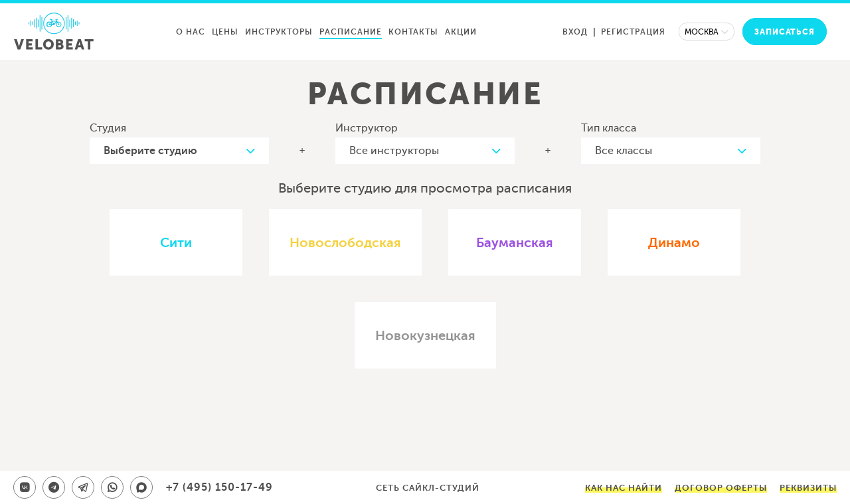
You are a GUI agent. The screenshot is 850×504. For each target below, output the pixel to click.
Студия (108, 128)
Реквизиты (808, 488)
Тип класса (609, 128)
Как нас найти (624, 488)
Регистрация (633, 32)
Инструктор (367, 128)
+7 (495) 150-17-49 (219, 487)
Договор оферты (721, 488)
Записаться (785, 32)
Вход (575, 32)
